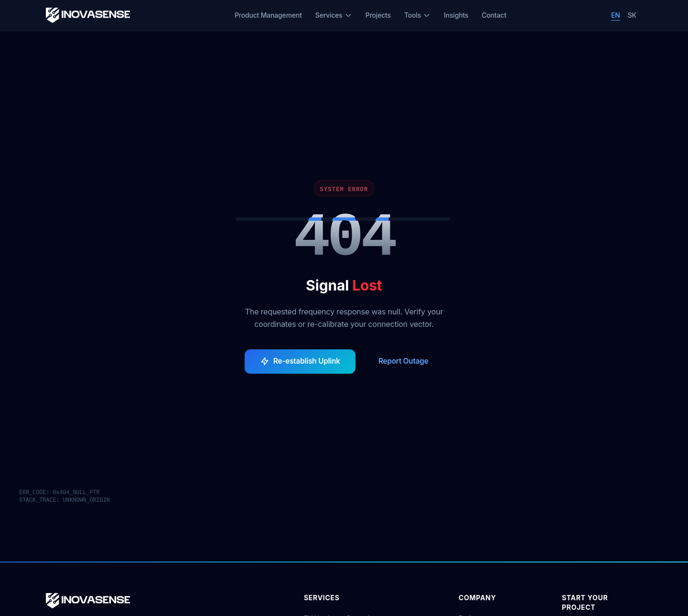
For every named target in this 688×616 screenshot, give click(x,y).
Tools (417, 15)
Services (334, 15)
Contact (494, 15)
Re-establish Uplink (300, 361)
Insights (456, 15)
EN (616, 15)
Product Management (268, 15)
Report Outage (403, 361)
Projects (378, 15)
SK (632, 15)
